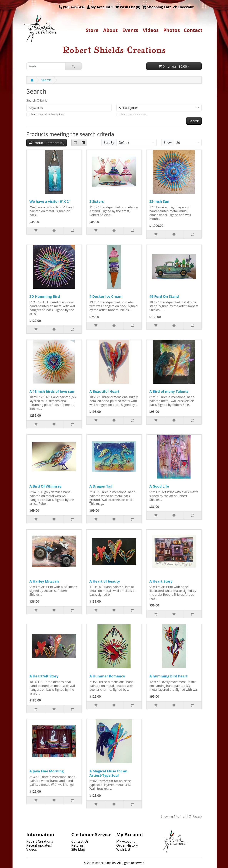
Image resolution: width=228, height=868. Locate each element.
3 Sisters (97, 201)
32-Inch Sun (159, 201)
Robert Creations (40, 841)
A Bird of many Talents (169, 391)
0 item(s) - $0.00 (173, 66)
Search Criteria (37, 100)
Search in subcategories (134, 114)
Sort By (109, 143)
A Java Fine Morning (47, 771)
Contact (193, 30)
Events (130, 30)
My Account (126, 841)
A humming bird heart (169, 676)
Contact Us (80, 841)
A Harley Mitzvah (44, 581)
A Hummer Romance (107, 676)
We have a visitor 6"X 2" (50, 201)
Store (92, 30)
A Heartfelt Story (44, 676)
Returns (77, 845)
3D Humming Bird (45, 296)
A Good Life (159, 486)
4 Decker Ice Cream (106, 296)
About (110, 30)
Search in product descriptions (47, 114)
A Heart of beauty (105, 581)
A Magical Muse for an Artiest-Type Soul (108, 773)
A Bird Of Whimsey (45, 486)
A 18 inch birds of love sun (52, 391)
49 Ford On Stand (164, 296)
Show (168, 143)
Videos (151, 30)
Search (46, 80)
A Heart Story (161, 581)
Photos (171, 30)
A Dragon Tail (101, 486)
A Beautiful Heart (104, 391)
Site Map (78, 849)
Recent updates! (39, 845)
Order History (127, 845)
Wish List (123, 849)
